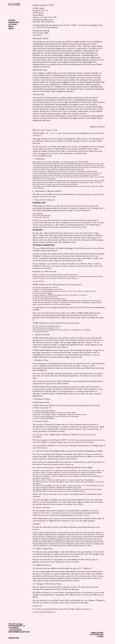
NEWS (11, 27)
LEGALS (100, 637)
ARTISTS (12, 21)
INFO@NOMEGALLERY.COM (19, 632)
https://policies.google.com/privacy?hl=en (78, 546)
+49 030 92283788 (15, 630)
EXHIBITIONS (14, 23)
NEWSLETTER (14, 638)
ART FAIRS (13, 25)
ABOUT (11, 29)
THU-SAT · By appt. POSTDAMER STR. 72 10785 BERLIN (17, 626)
